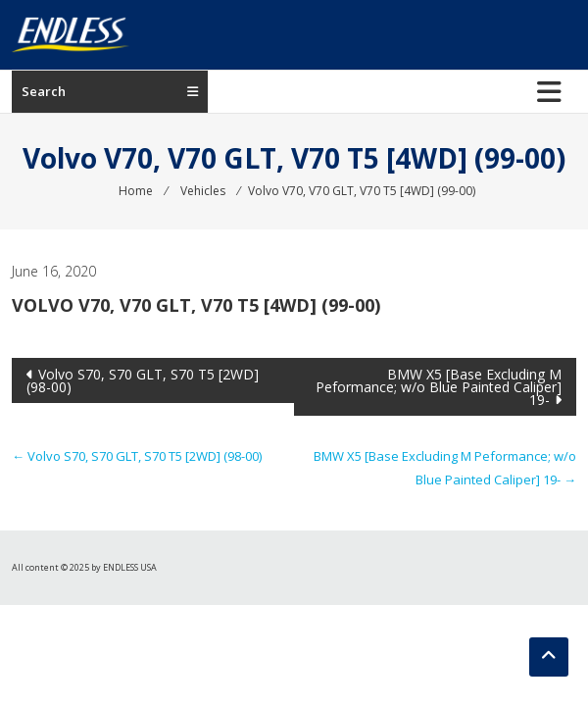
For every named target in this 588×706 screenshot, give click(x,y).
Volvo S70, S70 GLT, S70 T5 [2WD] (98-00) (143, 380)
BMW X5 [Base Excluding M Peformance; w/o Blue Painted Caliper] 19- (439, 387)
